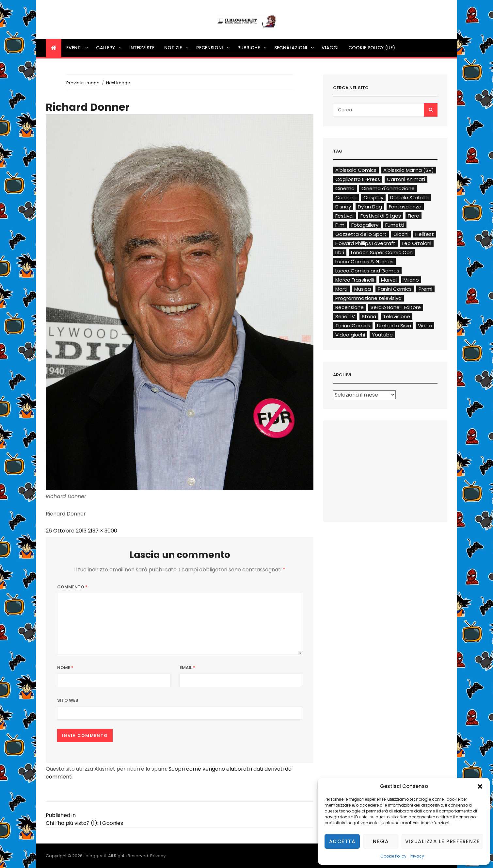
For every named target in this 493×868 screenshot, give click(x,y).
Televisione (397, 316)
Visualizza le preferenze (442, 841)
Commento (72, 587)
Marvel (389, 280)
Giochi (401, 234)
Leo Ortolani (417, 243)
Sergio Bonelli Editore (396, 307)
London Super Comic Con (382, 252)
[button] (480, 786)
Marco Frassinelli (355, 280)
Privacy (417, 856)
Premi (425, 289)
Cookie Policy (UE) (372, 48)
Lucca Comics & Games (364, 262)
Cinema (345, 188)
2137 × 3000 (103, 531)
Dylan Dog (370, 207)
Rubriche (252, 48)
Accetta (342, 841)
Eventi (78, 48)
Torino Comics (353, 326)
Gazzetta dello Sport (361, 234)
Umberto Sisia (394, 326)
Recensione (350, 307)
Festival (344, 216)
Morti (341, 289)
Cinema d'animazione (388, 188)
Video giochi (350, 335)
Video (425, 326)
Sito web (68, 700)
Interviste (142, 48)
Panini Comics (395, 289)
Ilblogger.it (95, 856)
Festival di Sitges (381, 216)
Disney (343, 207)
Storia (369, 316)
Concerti (346, 197)
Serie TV (345, 316)
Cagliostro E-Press (358, 179)
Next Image (118, 83)
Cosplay (373, 197)
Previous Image (83, 83)
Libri (340, 252)
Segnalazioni (294, 48)
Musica (363, 289)
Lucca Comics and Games (367, 271)
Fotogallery (365, 225)
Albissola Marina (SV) (409, 170)
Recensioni (213, 48)
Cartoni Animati (406, 179)
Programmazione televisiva (368, 298)
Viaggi (330, 48)
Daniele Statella (409, 197)
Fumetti (395, 225)
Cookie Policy (393, 856)
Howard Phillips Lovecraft (365, 243)
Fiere (413, 216)
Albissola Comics (356, 170)
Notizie (177, 48)
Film (340, 225)
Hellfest (425, 234)
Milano (411, 280)
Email (187, 668)
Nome (65, 668)
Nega (381, 841)
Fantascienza (405, 207)
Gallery (109, 48)
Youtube (382, 335)
